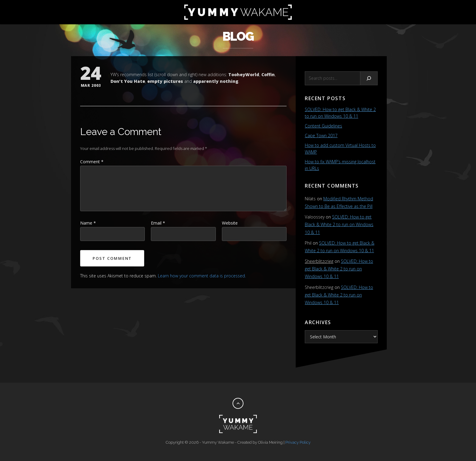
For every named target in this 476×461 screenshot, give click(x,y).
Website (230, 223)
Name (88, 223)
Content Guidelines (323, 126)
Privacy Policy (298, 442)
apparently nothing (216, 81)
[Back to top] (238, 403)
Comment (92, 162)
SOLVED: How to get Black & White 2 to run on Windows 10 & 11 (339, 224)
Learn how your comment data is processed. (202, 276)
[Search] (369, 78)
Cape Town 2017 (321, 136)
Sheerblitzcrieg (319, 261)
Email (158, 223)
